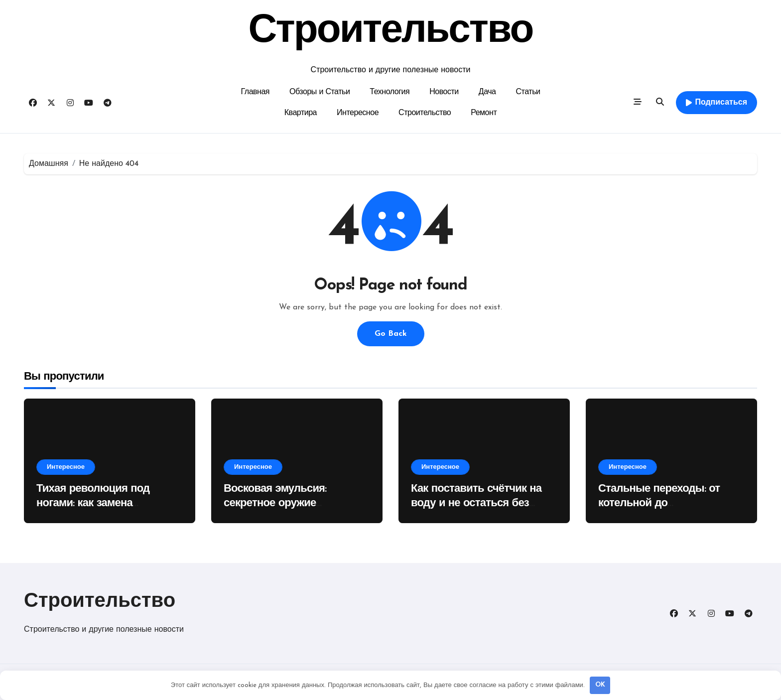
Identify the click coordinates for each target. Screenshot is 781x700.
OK (600, 685)
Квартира (301, 113)
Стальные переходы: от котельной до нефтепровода (659, 503)
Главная (256, 92)
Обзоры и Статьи (320, 92)
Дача (487, 92)
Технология (390, 92)
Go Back (391, 334)
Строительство (391, 32)
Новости (444, 92)
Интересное (358, 113)
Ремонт (484, 113)
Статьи (528, 92)
